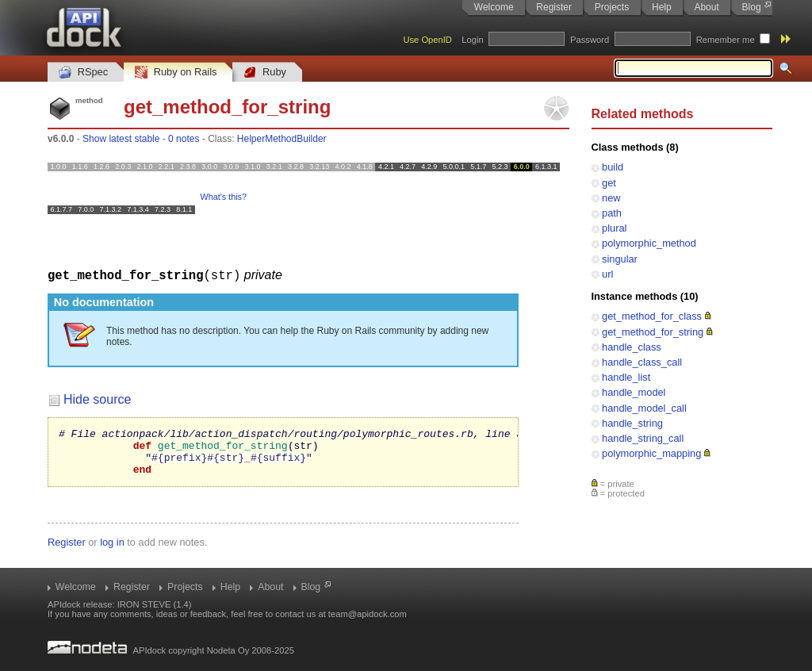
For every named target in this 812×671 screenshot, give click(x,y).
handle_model (634, 392)
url (607, 274)
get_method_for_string (653, 332)
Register (554, 7)
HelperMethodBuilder (282, 139)
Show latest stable (121, 139)
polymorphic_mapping (651, 453)
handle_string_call (643, 438)
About (706, 7)
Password (590, 40)
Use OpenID (427, 40)
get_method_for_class (652, 316)
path (612, 213)
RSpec (83, 73)
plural (614, 228)
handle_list (626, 377)
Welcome (494, 7)
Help (662, 7)
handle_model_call (644, 408)
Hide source (97, 399)
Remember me (726, 40)
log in (112, 551)
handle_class (632, 347)
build (613, 167)
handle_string (632, 423)
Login (472, 40)
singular (620, 259)
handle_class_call (642, 362)
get (609, 183)
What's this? (224, 197)
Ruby (265, 73)
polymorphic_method (649, 243)
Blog (752, 7)
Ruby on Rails (176, 73)
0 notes (184, 139)
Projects (612, 7)
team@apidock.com (368, 614)
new (611, 198)
